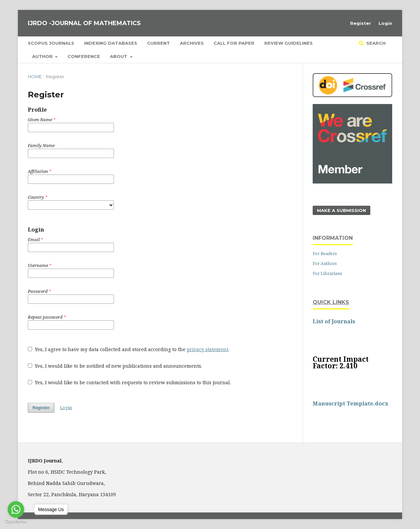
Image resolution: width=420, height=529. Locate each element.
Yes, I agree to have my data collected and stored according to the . (129, 349)
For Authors (325, 263)
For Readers (325, 253)
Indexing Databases (111, 43)
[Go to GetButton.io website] (16, 522)
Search (375, 43)
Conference (84, 56)
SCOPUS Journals (51, 43)
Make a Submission (341, 210)
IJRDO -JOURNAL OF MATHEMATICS (84, 23)
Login (385, 23)
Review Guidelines (289, 43)
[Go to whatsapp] (16, 509)
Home (35, 77)
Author (43, 56)
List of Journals (334, 321)
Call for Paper (234, 43)
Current (158, 43)
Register (361, 23)
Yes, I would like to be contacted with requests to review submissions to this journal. (129, 382)
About (119, 56)
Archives (192, 43)
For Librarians (327, 273)
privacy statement (208, 349)
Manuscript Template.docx (351, 403)
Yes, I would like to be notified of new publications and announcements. (115, 366)
